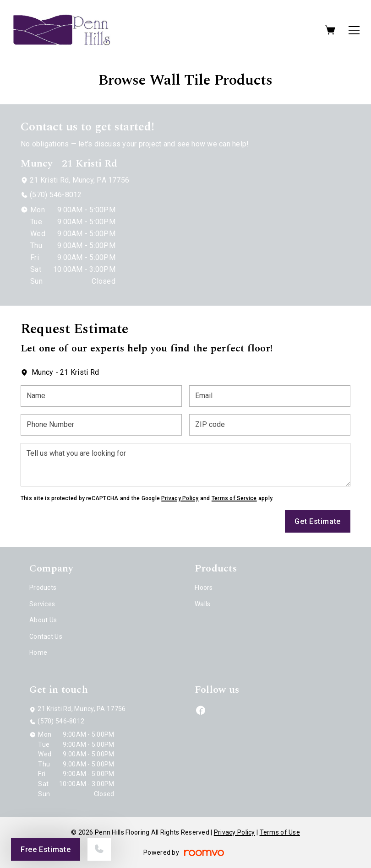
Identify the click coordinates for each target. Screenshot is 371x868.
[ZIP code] (270, 425)
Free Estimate (46, 849)
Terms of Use (280, 832)
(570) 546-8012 (56, 195)
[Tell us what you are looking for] (185, 465)
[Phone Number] (101, 425)
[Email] (270, 396)
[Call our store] (99, 849)
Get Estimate (318, 521)
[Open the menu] (354, 30)
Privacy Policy (180, 498)
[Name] (101, 396)
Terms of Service (234, 498)
